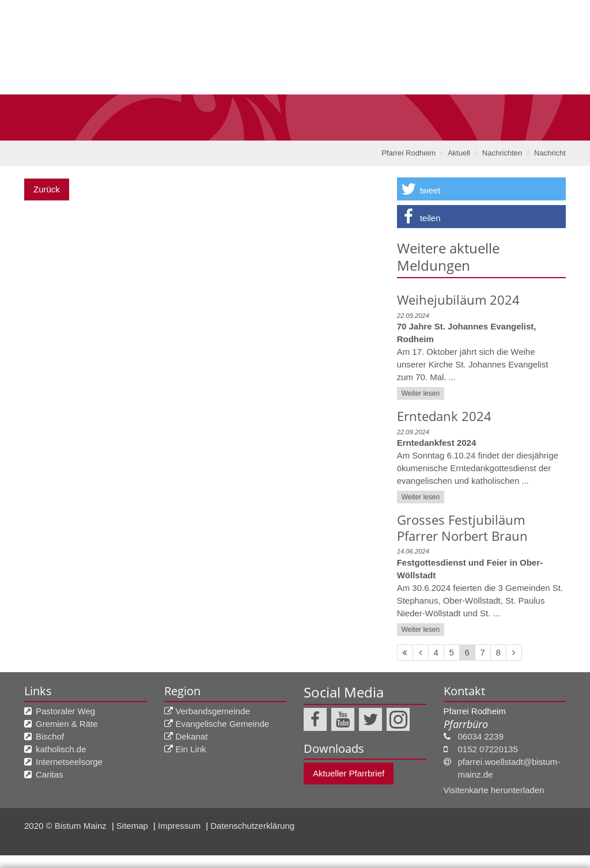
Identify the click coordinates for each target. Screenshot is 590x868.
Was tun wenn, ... (423, 83)
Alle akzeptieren (534, 840)
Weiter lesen (421, 393)
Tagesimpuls (458, 9)
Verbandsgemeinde (213, 711)
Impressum (31, 855)
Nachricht (550, 153)
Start (150, 83)
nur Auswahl (451, 840)
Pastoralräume (383, 9)
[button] (481, 189)
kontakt (512, 83)
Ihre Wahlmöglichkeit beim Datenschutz (295, 764)
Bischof (50, 736)
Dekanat (192, 736)
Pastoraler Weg (65, 711)
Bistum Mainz (306, 9)
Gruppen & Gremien (304, 83)
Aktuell (208, 83)
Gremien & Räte (67, 724)
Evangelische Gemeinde (223, 724)
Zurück (47, 189)
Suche (552, 9)
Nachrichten (502, 153)
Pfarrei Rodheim (409, 153)
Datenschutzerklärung (210, 802)
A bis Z (512, 9)
